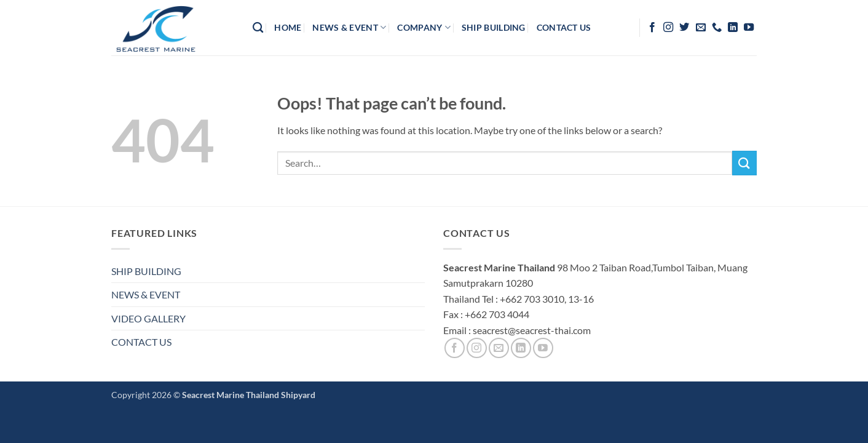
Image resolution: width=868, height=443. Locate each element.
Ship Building (494, 27)
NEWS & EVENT (146, 294)
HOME (288, 27)
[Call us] (717, 28)
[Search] (258, 28)
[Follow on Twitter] (684, 28)
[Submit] (744, 163)
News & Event (349, 27)
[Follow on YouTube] (749, 28)
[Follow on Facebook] (652, 28)
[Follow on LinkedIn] (733, 28)
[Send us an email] (701, 28)
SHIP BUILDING (146, 271)
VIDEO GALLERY (148, 318)
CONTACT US (141, 342)
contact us (564, 27)
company (424, 27)
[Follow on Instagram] (668, 28)
